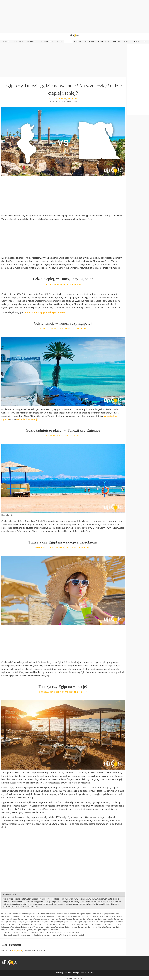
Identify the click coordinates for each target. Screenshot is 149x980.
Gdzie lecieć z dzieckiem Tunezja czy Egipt (73, 914)
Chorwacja (33, 42)
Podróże (61, 99)
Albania (7, 42)
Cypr (60, 42)
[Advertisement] (74, 16)
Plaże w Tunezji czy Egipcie (22, 919)
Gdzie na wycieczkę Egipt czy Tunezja (51, 916)
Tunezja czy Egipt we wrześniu (46, 930)
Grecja (78, 42)
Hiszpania (89, 42)
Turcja (127, 42)
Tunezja (73, 99)
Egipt (68, 42)
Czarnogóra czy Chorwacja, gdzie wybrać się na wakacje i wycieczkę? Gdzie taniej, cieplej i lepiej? (44, 935)
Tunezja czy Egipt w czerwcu (22, 924)
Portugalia (103, 42)
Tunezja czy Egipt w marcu (66, 927)
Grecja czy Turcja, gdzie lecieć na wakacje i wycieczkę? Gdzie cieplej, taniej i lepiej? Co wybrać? (43, 932)
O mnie (138, 42)
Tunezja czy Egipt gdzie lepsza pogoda (32, 922)
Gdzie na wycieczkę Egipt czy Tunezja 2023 (85, 916)
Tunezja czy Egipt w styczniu (21, 930)
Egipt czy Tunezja (11, 914)
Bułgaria (19, 42)
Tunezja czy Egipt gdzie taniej (61, 922)
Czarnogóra (47, 42)
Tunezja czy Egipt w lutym (22, 927)
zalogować (17, 950)
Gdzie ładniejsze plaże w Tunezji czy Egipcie (37, 914)
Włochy (117, 42)
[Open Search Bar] (145, 42)
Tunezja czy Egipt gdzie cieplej (101, 919)
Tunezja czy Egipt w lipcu (94, 924)
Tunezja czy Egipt (80, 919)
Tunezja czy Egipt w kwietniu (71, 924)
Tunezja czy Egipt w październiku (92, 927)
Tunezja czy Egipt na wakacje (86, 922)
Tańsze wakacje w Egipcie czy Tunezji (50, 919)
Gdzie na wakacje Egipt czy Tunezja (106, 914)
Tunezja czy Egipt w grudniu (47, 924)
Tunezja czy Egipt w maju (44, 927)
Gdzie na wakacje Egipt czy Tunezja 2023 (18, 916)
